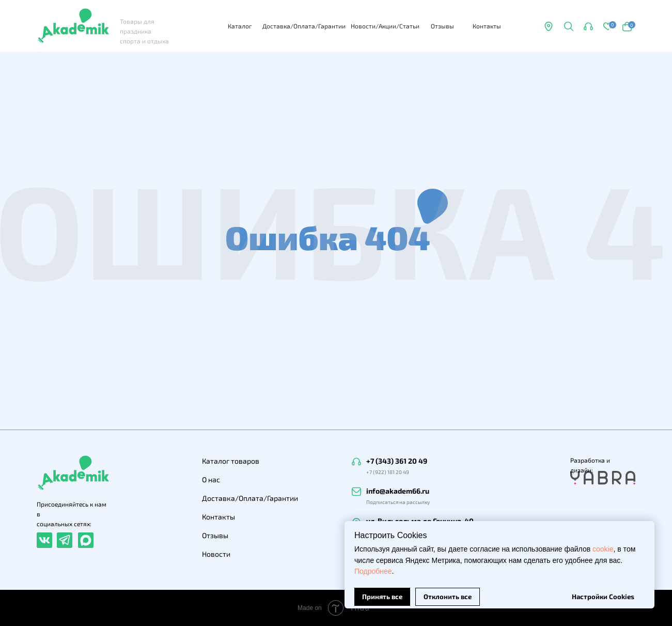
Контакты (487, 26)
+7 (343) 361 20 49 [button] (397, 461)
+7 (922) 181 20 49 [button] (388, 472)
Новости (216, 554)
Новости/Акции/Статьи (385, 26)
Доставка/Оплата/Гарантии (304, 26)
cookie (603, 541)
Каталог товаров (231, 461)
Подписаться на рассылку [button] (398, 502)
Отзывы (442, 26)
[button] (568, 26)
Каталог (240, 26)
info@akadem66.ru (398, 491)
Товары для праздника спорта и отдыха (144, 31)
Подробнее (373, 563)
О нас (211, 479)
